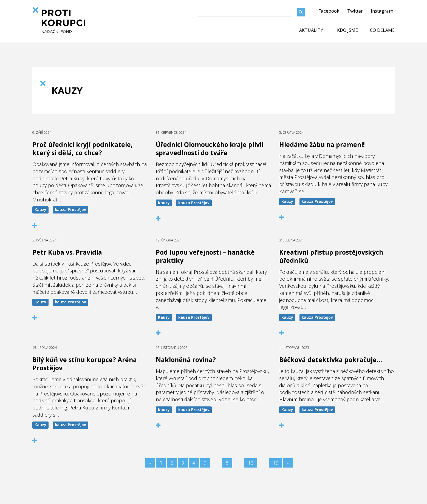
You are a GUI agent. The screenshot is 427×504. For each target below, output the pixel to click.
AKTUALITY (311, 30)
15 (276, 463)
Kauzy (40, 210)
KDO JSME (347, 30)
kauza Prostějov (70, 210)
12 (251, 463)
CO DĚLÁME (382, 30)
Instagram (382, 11)
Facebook (329, 11)
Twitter (355, 11)
